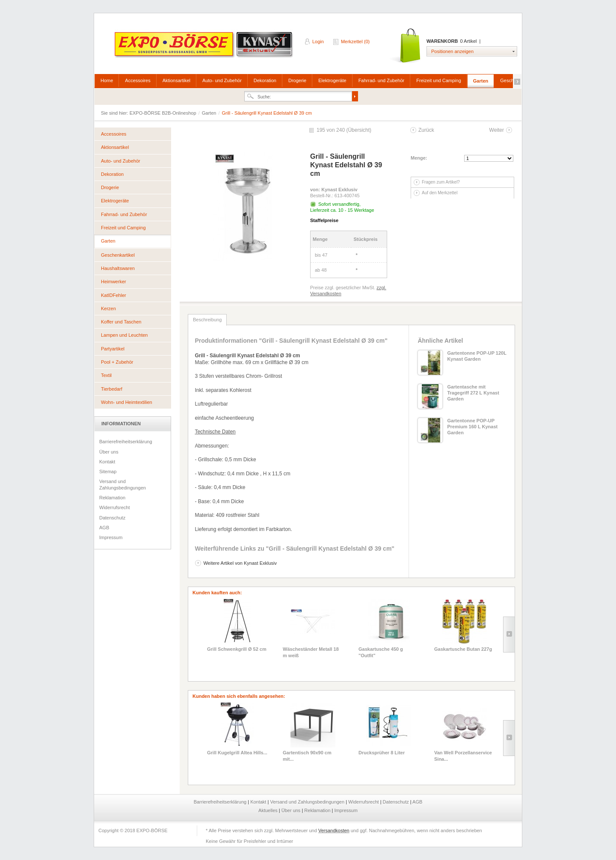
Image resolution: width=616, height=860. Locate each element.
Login (318, 42)
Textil (106, 375)
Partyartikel (113, 349)
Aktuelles (269, 810)
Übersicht (359, 130)
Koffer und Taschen (121, 322)
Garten (481, 81)
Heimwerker (114, 282)
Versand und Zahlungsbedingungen (123, 484)
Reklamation (112, 498)
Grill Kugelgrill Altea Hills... (237, 753)
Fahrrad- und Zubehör (382, 80)
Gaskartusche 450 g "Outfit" (381, 652)
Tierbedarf (112, 389)
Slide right (509, 635)
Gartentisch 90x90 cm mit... (307, 756)
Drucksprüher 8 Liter (382, 753)
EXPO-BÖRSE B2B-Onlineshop (204, 47)
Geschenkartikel (118, 255)
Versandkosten (334, 830)
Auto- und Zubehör (222, 80)
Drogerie (297, 80)
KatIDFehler (114, 295)
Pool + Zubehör (117, 362)
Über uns (109, 452)
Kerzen (108, 308)
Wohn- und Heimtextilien (127, 402)
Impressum (111, 537)
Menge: (419, 158)
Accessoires (138, 80)
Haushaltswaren (118, 268)
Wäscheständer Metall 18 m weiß (311, 652)
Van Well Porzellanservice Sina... (463, 756)
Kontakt (107, 462)
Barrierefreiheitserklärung (126, 442)
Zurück (426, 130)
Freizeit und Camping (439, 80)
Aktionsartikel (176, 80)
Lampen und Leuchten (124, 335)
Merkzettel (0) (355, 42)
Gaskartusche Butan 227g (463, 649)
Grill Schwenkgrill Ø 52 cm (237, 649)
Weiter (497, 130)
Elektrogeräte (332, 80)
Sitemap (108, 472)
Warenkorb (406, 46)
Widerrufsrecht (115, 507)
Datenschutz (112, 518)
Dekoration (265, 80)
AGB (104, 528)
